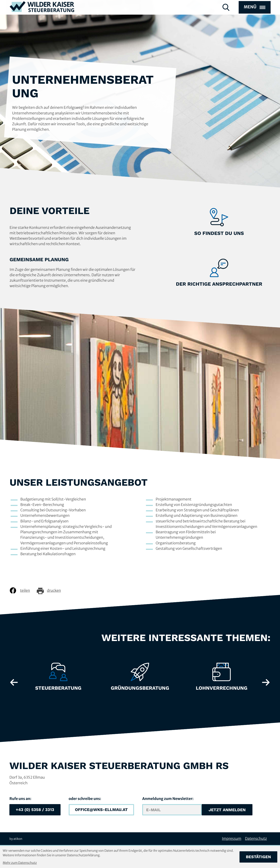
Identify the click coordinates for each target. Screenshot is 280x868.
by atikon (16, 839)
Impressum (232, 839)
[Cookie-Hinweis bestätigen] (258, 857)
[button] (35, 810)
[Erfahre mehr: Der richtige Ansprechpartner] (219, 273)
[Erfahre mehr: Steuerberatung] (58, 679)
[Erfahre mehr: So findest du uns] (219, 222)
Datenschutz (256, 839)
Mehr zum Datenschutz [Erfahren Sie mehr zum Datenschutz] (20, 863)
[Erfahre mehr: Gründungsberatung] (140, 679)
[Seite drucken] (52, 590)
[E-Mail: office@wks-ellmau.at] (101, 810)
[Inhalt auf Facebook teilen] (23, 590)
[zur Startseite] (42, 14)
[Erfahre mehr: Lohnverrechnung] (222, 679)
